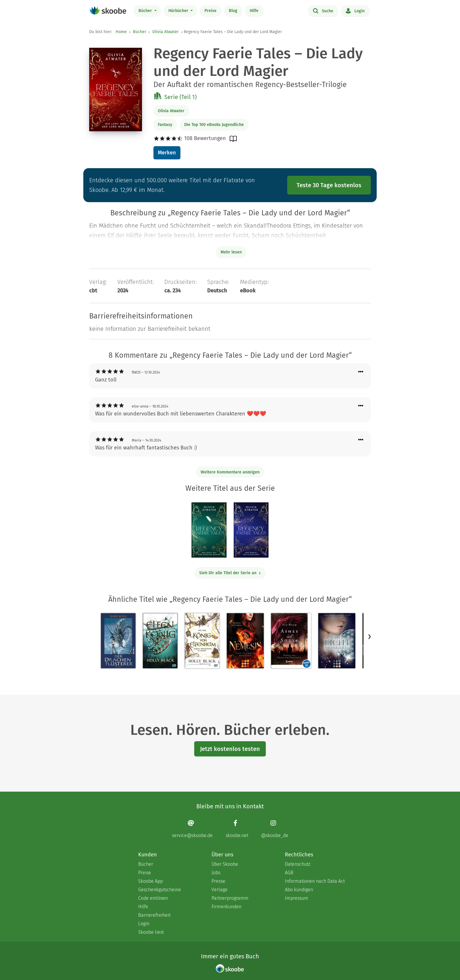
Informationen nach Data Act (315, 881)
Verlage (220, 890)
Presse (218, 881)
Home (121, 32)
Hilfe (254, 11)
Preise (210, 11)
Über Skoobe (225, 864)
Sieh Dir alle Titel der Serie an (230, 573)
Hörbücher (179, 11)
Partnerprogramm (230, 898)
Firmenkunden (226, 907)
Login (355, 11)
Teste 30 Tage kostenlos (329, 185)
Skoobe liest (151, 932)
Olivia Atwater (165, 32)
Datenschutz (298, 864)
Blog (233, 11)
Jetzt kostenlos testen (230, 749)
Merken (167, 153)
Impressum (297, 898)
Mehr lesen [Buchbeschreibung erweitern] (231, 252)
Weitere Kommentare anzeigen (230, 472)
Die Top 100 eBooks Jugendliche (214, 125)
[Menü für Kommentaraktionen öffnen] (361, 372)
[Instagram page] (275, 829)
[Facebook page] (237, 829)
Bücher (146, 11)
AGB (289, 873)
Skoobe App (150, 881)
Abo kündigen (299, 890)
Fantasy (165, 125)
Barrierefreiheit (154, 915)
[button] (370, 637)
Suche (323, 11)
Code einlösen (153, 898)
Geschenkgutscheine (160, 890)
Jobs (216, 873)
